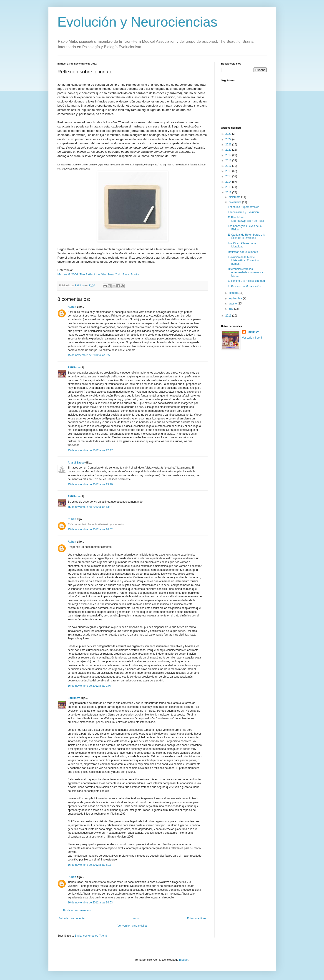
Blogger (184, 960)
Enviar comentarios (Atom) (91, 936)
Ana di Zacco (76, 463)
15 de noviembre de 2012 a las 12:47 (90, 450)
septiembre (236, 298)
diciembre (235, 197)
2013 (229, 187)
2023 (229, 134)
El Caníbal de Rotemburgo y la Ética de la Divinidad (246, 236)
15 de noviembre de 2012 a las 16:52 (90, 529)
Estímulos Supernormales (243, 207)
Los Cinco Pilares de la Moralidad (242, 245)
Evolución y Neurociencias (138, 22)
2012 (229, 192)
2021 (229, 145)
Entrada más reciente (72, 918)
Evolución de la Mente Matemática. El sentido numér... (243, 261)
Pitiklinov (74, 367)
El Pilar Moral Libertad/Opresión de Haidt (246, 219)
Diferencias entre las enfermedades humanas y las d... (245, 272)
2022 (229, 139)
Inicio (136, 918)
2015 (229, 176)
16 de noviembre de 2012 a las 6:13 (89, 865)
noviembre (235, 202)
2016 (229, 171)
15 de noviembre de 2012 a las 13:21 (90, 507)
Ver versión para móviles (132, 926)
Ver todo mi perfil (252, 338)
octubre (233, 293)
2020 (229, 150)
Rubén (72, 307)
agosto (233, 304)
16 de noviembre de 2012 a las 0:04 (89, 686)
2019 (229, 155)
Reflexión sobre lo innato (243, 252)
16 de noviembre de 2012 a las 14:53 (90, 903)
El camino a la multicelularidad (246, 281)
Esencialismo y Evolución (243, 212)
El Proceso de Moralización (244, 286)
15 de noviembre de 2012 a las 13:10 (90, 484)
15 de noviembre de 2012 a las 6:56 (89, 355)
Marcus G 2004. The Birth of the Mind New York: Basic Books (98, 274)
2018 (229, 160)
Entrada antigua (197, 918)
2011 (229, 316)
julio (231, 309)
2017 (229, 166)
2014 (229, 182)
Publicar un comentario (77, 910)
